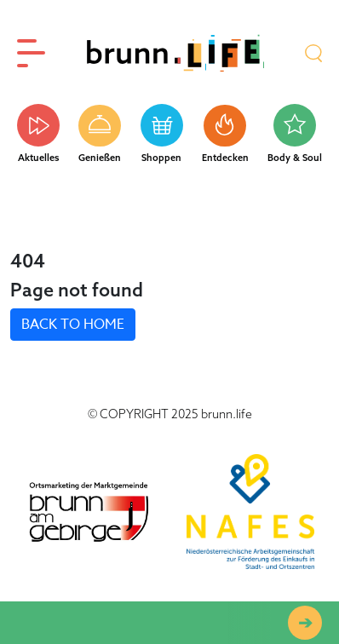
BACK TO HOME (73, 325)
